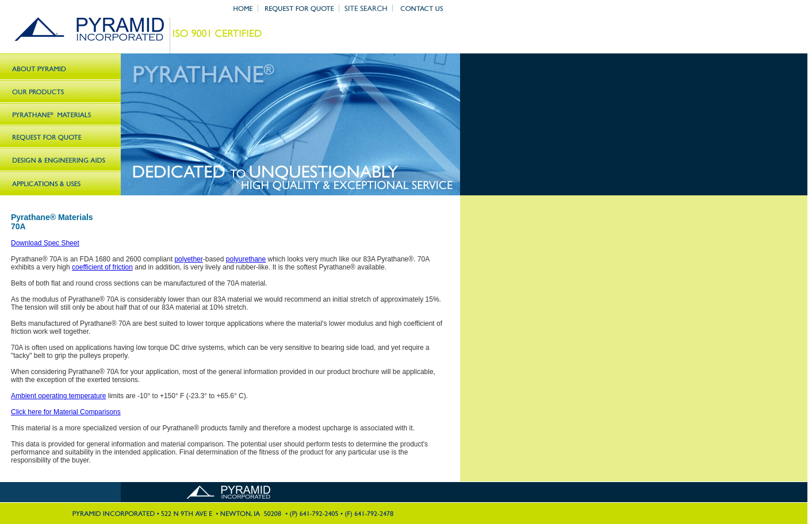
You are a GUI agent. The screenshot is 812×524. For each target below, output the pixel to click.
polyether (188, 259)
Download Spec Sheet (45, 243)
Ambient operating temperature (58, 396)
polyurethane (246, 259)
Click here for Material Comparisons (66, 412)
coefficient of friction (102, 267)
